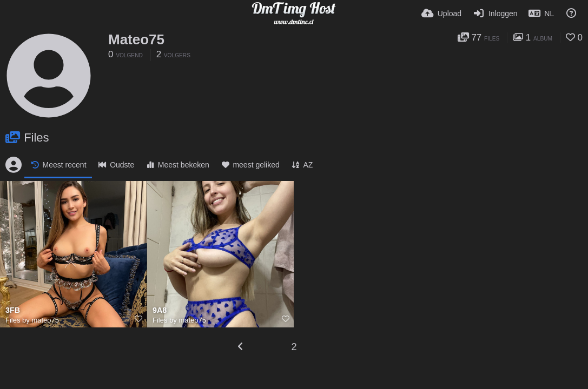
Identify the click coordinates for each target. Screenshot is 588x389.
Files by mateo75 (32, 320)
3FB (13, 310)
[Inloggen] (495, 14)
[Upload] (441, 14)
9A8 (160, 310)
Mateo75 (136, 39)
